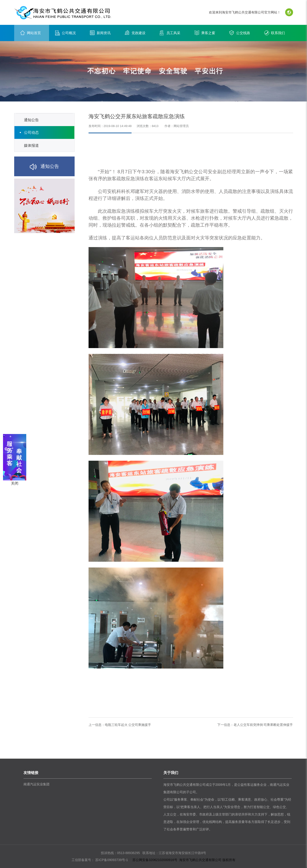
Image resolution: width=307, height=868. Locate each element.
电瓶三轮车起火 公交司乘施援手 (128, 725)
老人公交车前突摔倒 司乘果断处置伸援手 (263, 725)
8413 (155, 126)
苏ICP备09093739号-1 (111, 860)
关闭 (15, 483)
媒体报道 (31, 145)
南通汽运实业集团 (36, 784)
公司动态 (31, 132)
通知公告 (31, 120)
